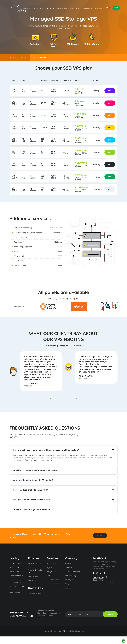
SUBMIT (110, 622)
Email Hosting (16, 590)
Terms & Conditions (74, 579)
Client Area (115, 9)
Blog (68, 591)
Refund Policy (72, 583)
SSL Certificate (53, 587)
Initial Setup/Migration (23, 254)
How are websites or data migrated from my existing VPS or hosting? (64, 457)
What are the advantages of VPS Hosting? (64, 487)
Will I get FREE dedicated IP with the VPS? (64, 507)
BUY (110, 91)
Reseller (74, 9)
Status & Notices (36, 601)
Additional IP (19, 249)
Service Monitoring (54, 592)
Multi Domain (16, 575)
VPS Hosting (22, 57)
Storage (98, 9)
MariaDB (51, 571)
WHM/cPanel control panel (25, 235)
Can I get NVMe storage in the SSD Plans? (64, 517)
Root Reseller (16, 600)
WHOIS (32, 588)
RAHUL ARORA (32, 391)
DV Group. (65, 638)
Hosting (38, 9)
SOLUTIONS (61, 9)
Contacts (70, 575)
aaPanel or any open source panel (28, 240)
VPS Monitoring (20, 273)
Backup (17, 259)
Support (69, 595)
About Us (70, 571)
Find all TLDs (34, 584)
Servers (49, 9)
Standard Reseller (17, 595)
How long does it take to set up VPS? (64, 497)
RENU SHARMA (87, 383)
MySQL (50, 575)
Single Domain (16, 571)
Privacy (69, 587)
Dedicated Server (17, 584)
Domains (27, 9)
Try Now (100, 543)
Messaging (86, 9)
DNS (49, 583)
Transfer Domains (35, 578)
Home (12, 57)
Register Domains (35, 572)
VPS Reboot (19, 268)
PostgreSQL (52, 579)
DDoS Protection (21, 244)
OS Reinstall (19, 263)
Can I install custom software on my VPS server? (64, 478)
